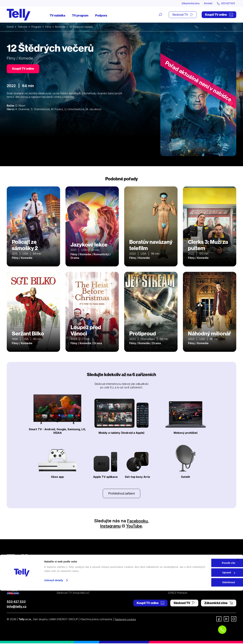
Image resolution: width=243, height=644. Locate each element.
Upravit (206, 626)
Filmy (50, 27)
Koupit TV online (219, 15)
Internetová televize (69, 563)
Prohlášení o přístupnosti (131, 587)
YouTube (136, 526)
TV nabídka (58, 16)
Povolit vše (206, 616)
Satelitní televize (66, 569)
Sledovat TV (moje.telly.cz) (73, 593)
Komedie (63, 27)
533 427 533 (16, 602)
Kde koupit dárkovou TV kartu (75, 575)
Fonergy (173, 587)
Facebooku (137, 521)
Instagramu (109, 526)
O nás (172, 563)
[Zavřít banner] (238, 613)
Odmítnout (206, 636)
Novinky (173, 575)
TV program (80, 16)
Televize (23, 27)
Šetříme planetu (125, 581)
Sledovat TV (183, 15)
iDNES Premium (178, 593)
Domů (10, 27)
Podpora (101, 16)
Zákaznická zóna (187, 3)
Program (38, 27)
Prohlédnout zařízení (122, 494)
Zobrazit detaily (54, 634)
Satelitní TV (123, 569)
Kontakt (206, 3)
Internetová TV (125, 563)
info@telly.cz (17, 607)
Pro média (174, 581)
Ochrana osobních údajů (131, 575)
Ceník (60, 587)
